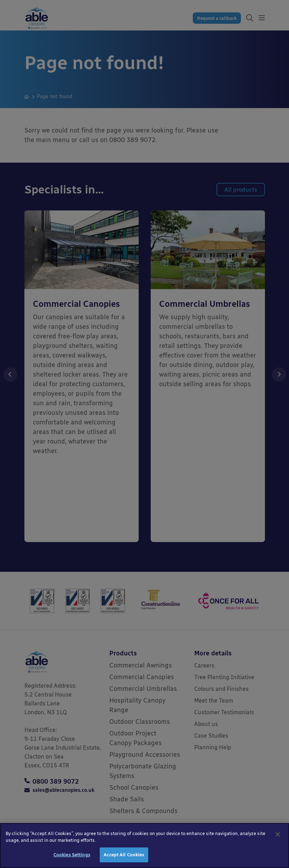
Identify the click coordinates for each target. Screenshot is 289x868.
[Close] (278, 839)
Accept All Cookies (124, 859)
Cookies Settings (72, 859)
